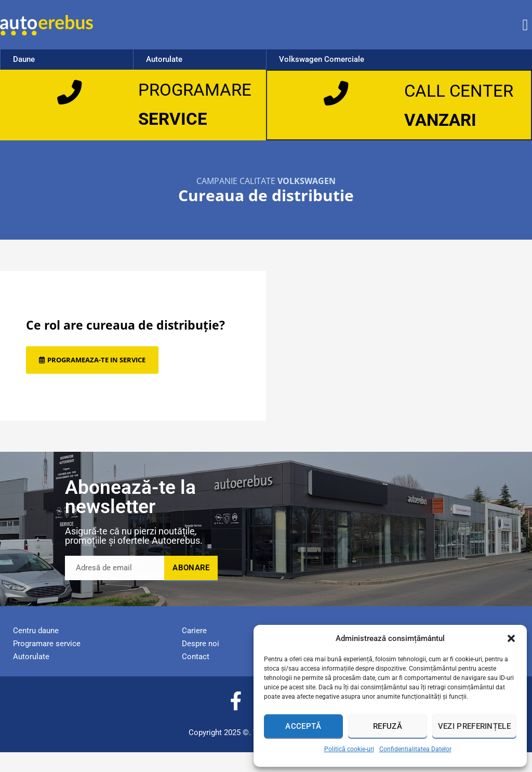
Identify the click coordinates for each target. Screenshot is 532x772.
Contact (196, 676)
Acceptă (303, 726)
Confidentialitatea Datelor (415, 749)
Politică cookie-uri (349, 749)
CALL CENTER (438, 100)
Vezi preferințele (474, 726)
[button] (511, 638)
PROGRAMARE (199, 89)
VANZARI (444, 139)
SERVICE (176, 119)
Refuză (388, 726)
